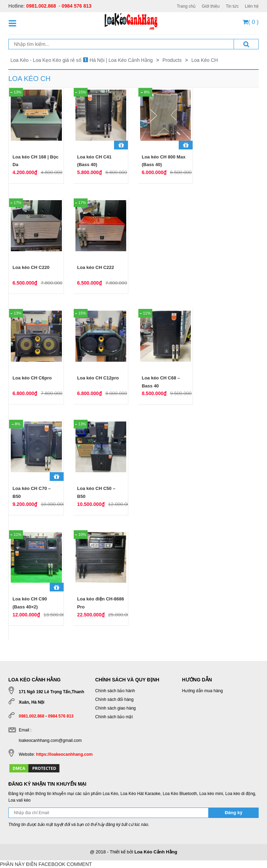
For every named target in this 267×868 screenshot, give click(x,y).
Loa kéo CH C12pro (98, 378)
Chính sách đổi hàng (114, 699)
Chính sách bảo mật (114, 717)
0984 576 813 (76, 6)
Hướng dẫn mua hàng (203, 691)
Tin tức (232, 6)
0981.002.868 (41, 6)
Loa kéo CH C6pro (32, 378)
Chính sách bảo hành (115, 691)
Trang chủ (186, 6)
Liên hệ (252, 6)
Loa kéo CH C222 (96, 267)
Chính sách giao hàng (116, 708)
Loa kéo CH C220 (31, 267)
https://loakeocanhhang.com (64, 754)
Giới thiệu (211, 6)
